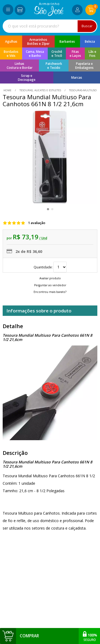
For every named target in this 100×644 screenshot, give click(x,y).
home (8, 90)
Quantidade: (50, 267)
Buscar (87, 26)
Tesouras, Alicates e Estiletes (40, 90)
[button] (48, 209)
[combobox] (50, 26)
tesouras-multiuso (83, 90)
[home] (49, 15)
